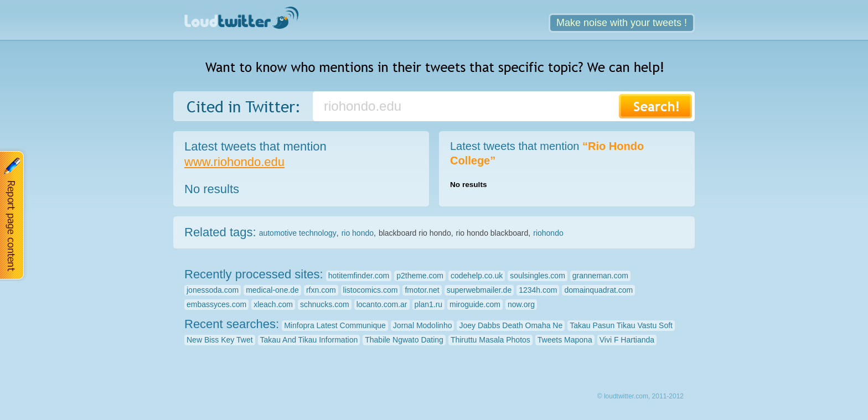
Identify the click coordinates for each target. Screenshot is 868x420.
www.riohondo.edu (234, 162)
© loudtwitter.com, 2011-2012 (640, 396)
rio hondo (358, 233)
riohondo (548, 233)
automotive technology (298, 233)
